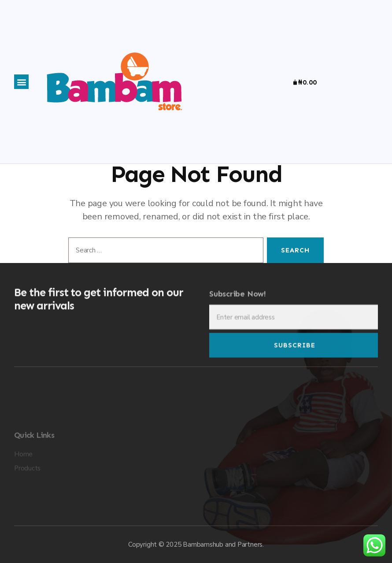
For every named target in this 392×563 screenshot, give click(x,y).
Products (27, 491)
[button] (21, 82)
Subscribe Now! (238, 300)
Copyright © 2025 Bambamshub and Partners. (196, 544)
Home (23, 477)
